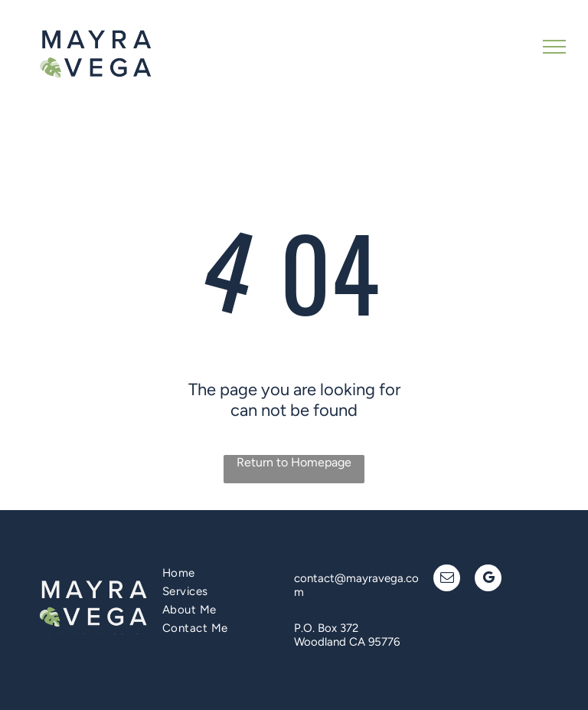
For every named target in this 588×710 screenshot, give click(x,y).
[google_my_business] (488, 580)
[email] (447, 580)
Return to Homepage (294, 462)
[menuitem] (220, 573)
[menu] (554, 47)
